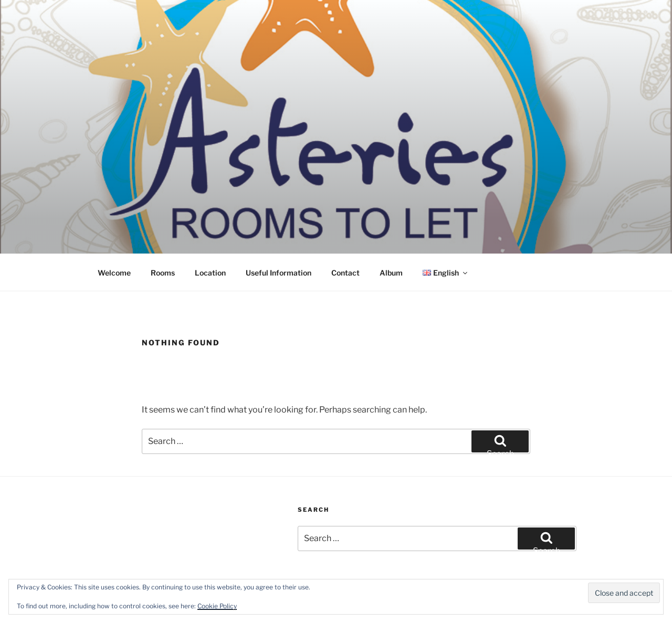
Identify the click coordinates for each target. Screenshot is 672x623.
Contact (345, 273)
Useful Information (279, 273)
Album (391, 273)
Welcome (114, 273)
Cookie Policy (217, 606)
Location (210, 273)
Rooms (163, 273)
